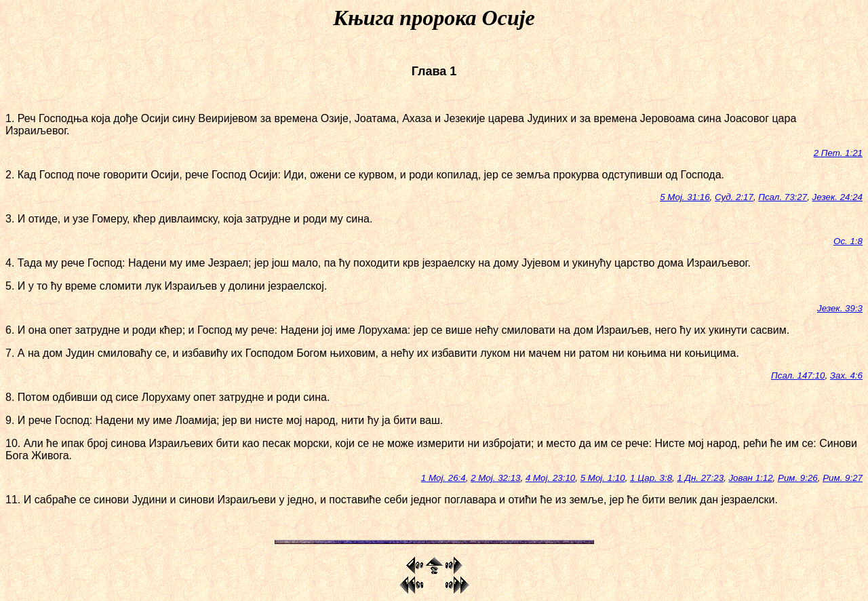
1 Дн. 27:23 (700, 478)
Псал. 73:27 (783, 197)
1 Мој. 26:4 (443, 478)
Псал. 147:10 (798, 375)
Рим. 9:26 (798, 478)
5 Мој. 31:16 (685, 197)
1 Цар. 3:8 (651, 478)
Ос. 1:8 (848, 241)
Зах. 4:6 (846, 375)
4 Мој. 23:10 (550, 478)
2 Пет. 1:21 (838, 153)
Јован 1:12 (750, 478)
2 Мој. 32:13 (495, 478)
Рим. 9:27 (843, 478)
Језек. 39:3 (840, 308)
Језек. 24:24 (837, 197)
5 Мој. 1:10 (603, 478)
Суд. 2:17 (734, 197)
